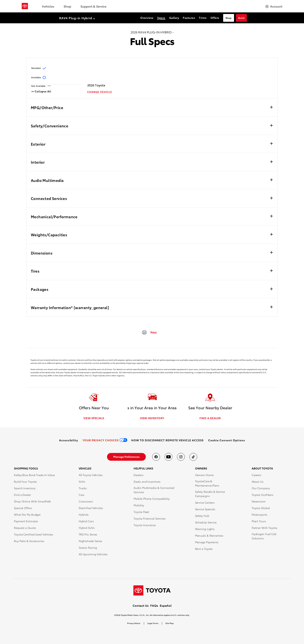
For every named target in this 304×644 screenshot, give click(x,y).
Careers (256, 475)
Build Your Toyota (25, 482)
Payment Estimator (26, 521)
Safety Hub (202, 516)
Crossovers (86, 501)
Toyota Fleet (141, 512)
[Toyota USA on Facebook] (156, 457)
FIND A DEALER (210, 418)
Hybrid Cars (86, 521)
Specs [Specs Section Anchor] (161, 18)
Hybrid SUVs (87, 528)
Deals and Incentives (147, 482)
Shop (67, 6)
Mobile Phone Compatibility (152, 499)
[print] (149, 332)
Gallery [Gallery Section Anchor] (174, 18)
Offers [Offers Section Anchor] (215, 18)
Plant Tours (259, 521)
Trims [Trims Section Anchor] (203, 18)
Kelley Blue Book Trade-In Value (34, 475)
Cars (82, 495)
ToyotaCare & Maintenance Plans (207, 483)
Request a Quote (25, 528)
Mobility (139, 505)
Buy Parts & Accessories (29, 541)
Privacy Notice (134, 623)
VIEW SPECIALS (94, 418)
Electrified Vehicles (91, 508)
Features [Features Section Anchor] (189, 18)
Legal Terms (153, 623)
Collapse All (41, 91)
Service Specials (205, 509)
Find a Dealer (22, 495)
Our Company (261, 488)
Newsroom (259, 501)
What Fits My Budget (27, 515)
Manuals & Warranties (209, 536)
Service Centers (205, 503)
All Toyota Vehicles (91, 475)
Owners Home (204, 475)
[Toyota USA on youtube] (168, 457)
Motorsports (260, 515)
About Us (258, 482)
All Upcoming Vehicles (93, 554)
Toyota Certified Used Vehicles (34, 534)
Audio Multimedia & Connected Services (154, 490)
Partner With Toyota (264, 528)
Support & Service (93, 6)
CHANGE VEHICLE (100, 92)
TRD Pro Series (88, 534)
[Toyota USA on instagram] (181, 457)
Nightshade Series (90, 541)
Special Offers (23, 508)
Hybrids (84, 515)
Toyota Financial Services (150, 519)
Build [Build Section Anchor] (241, 18)
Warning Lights (205, 529)
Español (166, 606)
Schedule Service (206, 522)
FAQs (154, 606)
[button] (227, 440)
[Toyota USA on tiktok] (193, 457)
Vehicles (48, 6)
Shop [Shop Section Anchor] (229, 18)
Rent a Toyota (204, 549)
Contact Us (141, 606)
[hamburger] (274, 6)
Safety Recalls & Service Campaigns (210, 494)
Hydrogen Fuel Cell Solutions (264, 536)
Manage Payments (207, 542)
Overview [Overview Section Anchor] (147, 18)
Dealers (138, 475)
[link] (69, 440)
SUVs (82, 482)
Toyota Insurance (145, 525)
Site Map (169, 623)
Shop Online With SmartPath (32, 501)
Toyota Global (261, 508)
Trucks (83, 488)
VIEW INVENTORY (152, 418)
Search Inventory (25, 488)
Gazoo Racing (88, 548)
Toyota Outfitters (263, 495)
